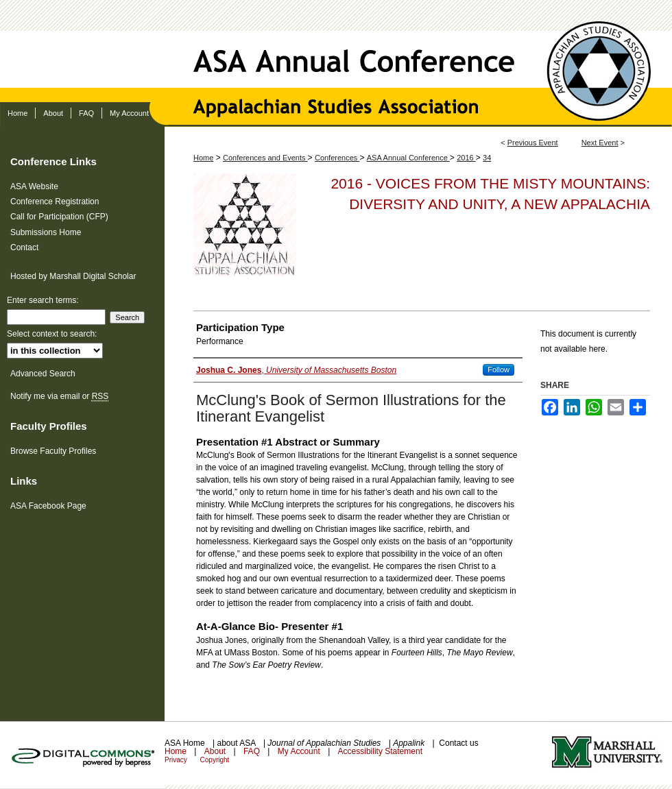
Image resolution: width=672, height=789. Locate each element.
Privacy (177, 760)
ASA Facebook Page (48, 506)
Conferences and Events (265, 158)
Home (203, 158)
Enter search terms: (43, 300)
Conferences (337, 158)
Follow (499, 369)
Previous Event (533, 143)
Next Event (600, 143)
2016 (466, 158)
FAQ (253, 751)
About (216, 751)
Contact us (458, 743)
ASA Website (34, 186)
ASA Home (186, 743)
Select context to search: (52, 334)
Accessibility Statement (380, 751)
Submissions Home (46, 232)
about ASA (237, 743)
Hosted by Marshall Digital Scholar (73, 276)
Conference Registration (55, 202)
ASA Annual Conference (336, 51)
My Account (300, 751)
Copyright (215, 760)
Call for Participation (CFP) (59, 217)
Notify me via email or (59, 396)
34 (487, 158)
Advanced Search (43, 374)
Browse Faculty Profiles (53, 451)
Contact (24, 247)
